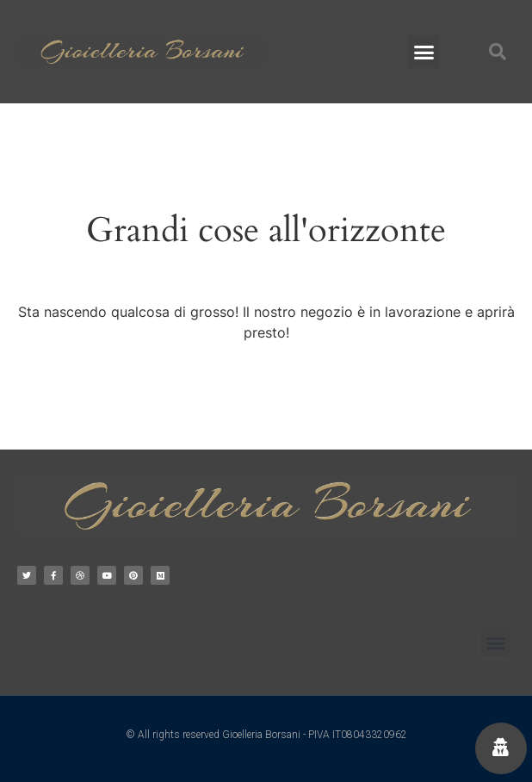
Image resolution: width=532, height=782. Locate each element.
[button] (424, 52)
